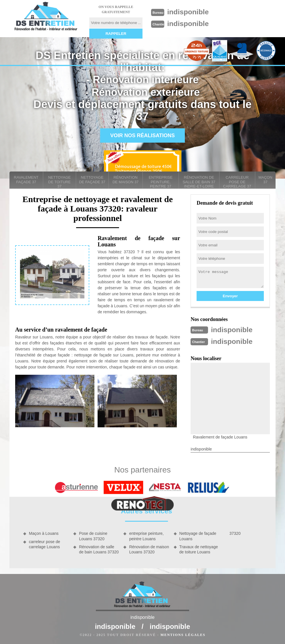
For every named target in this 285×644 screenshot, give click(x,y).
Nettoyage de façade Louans (198, 535)
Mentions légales (183, 634)
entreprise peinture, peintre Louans (146, 535)
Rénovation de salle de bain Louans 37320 (99, 549)
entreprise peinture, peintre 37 (161, 182)
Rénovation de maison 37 (125, 180)
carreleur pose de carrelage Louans (44, 544)
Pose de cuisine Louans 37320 (93, 535)
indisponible (190, 12)
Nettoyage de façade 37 (92, 180)
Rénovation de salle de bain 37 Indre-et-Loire (199, 182)
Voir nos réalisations (142, 135)
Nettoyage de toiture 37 (59, 182)
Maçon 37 (265, 180)
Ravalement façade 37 (26, 180)
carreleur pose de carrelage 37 (237, 182)
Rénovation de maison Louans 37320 (149, 549)
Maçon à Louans (44, 533)
